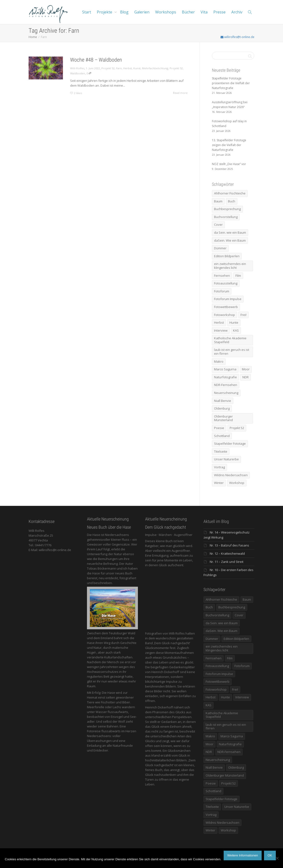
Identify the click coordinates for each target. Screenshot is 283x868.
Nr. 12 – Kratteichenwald (227, 553)
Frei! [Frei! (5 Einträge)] (243, 315)
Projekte (105, 12)
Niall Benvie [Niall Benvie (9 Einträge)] (223, 401)
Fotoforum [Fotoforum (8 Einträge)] (222, 291)
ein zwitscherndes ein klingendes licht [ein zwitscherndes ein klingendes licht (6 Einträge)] (230, 266)
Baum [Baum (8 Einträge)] (218, 201)
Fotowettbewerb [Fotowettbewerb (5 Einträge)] (226, 307)
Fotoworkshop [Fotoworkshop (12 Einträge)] (225, 315)
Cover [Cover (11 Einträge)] (218, 225)
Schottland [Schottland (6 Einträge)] (222, 436)
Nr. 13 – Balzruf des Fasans (229, 545)
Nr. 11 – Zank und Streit (227, 562)
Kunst (137, 68)
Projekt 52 (108, 68)
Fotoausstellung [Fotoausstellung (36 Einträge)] (226, 283)
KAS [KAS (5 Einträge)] (236, 330)
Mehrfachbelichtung (155, 68)
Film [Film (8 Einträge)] (238, 276)
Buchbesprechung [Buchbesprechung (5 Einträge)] (227, 209)
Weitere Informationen (243, 855)
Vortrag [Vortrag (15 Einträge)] (219, 467)
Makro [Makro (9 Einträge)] (219, 361)
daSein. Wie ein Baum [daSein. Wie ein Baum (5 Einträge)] (230, 240)
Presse (219, 12)
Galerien (142, 12)
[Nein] (277, 858)
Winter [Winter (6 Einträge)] (219, 483)
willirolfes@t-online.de (237, 37)
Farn (119, 68)
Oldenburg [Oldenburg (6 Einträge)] (222, 408)
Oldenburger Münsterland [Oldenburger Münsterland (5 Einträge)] (223, 418)
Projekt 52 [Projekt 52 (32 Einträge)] (237, 428)
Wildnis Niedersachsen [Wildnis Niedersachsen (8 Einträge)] (231, 475)
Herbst (128, 68)
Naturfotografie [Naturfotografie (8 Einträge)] (225, 377)
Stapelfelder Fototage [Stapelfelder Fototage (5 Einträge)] (230, 444)
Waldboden (78, 73)
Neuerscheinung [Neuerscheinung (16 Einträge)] (226, 393)
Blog (124, 12)
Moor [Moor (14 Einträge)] (246, 369)
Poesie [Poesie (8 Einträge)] (219, 428)
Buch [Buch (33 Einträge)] (232, 201)
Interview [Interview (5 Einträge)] (221, 330)
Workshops (166, 12)
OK (270, 855)
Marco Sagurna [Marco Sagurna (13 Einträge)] (225, 369)
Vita (204, 12)
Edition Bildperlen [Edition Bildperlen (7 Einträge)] (227, 256)
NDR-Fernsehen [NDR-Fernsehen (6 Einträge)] (226, 385)
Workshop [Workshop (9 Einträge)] (237, 483)
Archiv (237, 12)
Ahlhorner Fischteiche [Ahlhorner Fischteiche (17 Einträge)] (230, 193)
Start (87, 12)
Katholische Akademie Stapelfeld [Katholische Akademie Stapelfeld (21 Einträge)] (230, 340)
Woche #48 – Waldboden (96, 60)
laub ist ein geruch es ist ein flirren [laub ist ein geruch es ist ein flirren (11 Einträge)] (232, 352)
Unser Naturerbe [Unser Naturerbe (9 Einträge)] (226, 459)
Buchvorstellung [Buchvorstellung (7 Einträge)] (226, 217)
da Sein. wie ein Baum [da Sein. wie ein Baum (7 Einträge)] (230, 232)
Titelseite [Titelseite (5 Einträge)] (221, 451)
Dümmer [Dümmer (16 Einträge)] (220, 248)
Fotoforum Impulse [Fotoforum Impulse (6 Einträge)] (228, 299)
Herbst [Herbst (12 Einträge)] (219, 322)
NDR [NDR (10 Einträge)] (246, 377)
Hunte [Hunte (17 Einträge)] (234, 322)
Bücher (188, 12)
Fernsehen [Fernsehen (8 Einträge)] (222, 276)
